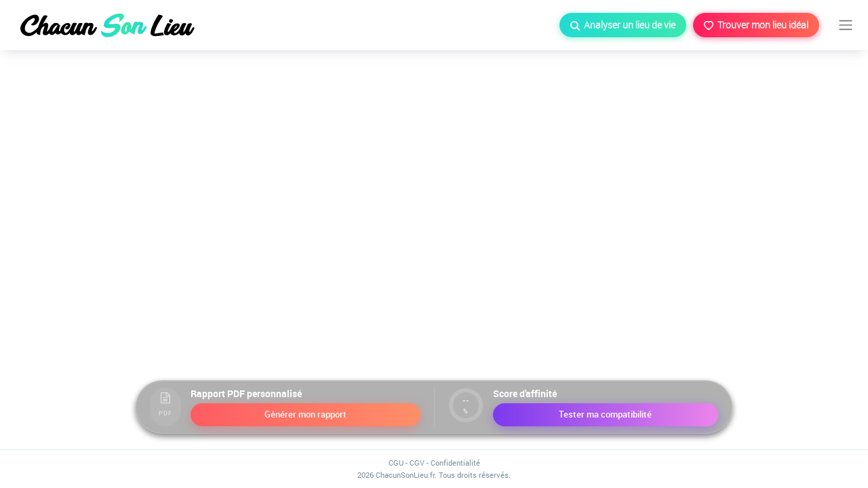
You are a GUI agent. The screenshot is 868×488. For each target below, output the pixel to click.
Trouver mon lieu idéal (756, 25)
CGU (396, 463)
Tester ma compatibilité (605, 414)
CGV (417, 463)
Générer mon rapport (305, 414)
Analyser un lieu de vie (623, 25)
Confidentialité (455, 463)
